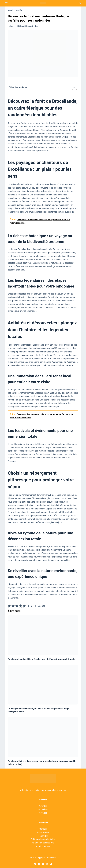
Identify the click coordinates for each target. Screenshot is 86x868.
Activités (43, 806)
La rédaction (43, 832)
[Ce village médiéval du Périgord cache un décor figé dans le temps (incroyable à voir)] (43, 685)
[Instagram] (43, 864)
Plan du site (43, 836)
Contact (43, 829)
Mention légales (43, 846)
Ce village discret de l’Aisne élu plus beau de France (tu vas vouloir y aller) (42, 659)
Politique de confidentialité (43, 839)
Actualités (43, 809)
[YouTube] (51, 864)
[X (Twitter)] (39, 864)
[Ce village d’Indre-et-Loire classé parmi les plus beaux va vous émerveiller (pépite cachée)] (43, 737)
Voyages (43, 813)
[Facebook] (35, 864)
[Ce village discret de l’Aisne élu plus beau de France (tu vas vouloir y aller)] (43, 635)
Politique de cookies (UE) (43, 843)
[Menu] (6, 3)
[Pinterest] (47, 864)
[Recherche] (80, 3)
